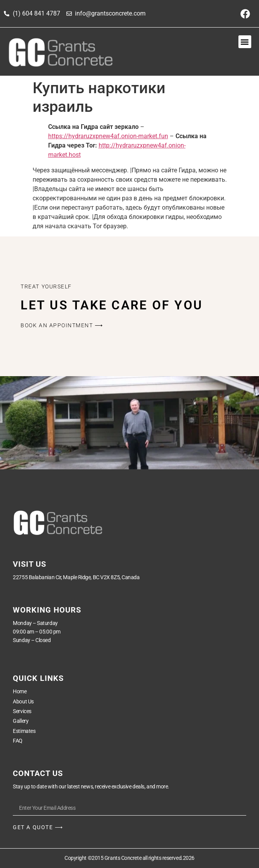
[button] (245, 42)
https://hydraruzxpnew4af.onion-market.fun (108, 136)
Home (20, 691)
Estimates (24, 731)
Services (22, 711)
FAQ (18, 741)
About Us (23, 701)
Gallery (21, 721)
